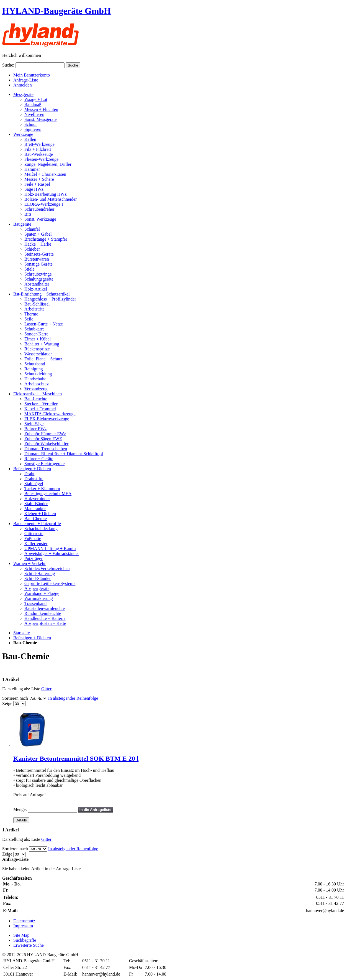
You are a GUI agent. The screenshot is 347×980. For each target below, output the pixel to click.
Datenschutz (24, 921)
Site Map (21, 935)
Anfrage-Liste (26, 80)
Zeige (7, 703)
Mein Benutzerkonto (32, 75)
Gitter (46, 689)
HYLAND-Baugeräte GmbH (56, 11)
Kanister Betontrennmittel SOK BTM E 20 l (76, 758)
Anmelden (23, 85)
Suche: (8, 65)
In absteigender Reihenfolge (73, 698)
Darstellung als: (16, 689)
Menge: (20, 809)
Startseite (22, 633)
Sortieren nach (15, 698)
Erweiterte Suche (29, 945)
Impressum (23, 926)
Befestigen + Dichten (32, 638)
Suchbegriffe (25, 940)
